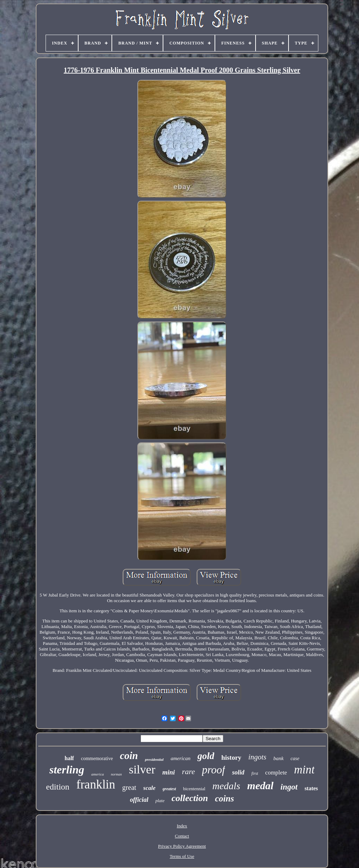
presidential (154, 759)
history (231, 757)
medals (226, 786)
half (69, 758)
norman (116, 774)
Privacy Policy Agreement (182, 846)
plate (160, 801)
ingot (289, 787)
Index (182, 826)
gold (206, 756)
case (295, 759)
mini (169, 772)
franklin (96, 784)
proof (214, 770)
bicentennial (194, 789)
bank (279, 758)
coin (129, 756)
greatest (170, 789)
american (181, 758)
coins (224, 798)
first (255, 773)
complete (276, 773)
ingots (257, 757)
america (97, 774)
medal (260, 786)
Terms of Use (182, 856)
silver (142, 769)
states (311, 788)
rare (188, 771)
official (139, 800)
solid (238, 772)
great (129, 787)
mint (304, 770)
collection (190, 798)
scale (150, 788)
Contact (182, 836)
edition (58, 787)
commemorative (97, 759)
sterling (67, 770)
